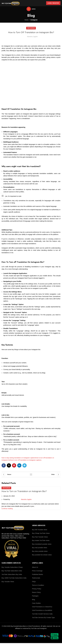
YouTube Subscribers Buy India (12, 574)
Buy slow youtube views (40, 551)
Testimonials (36, 578)
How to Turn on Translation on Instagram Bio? (24, 491)
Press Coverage (37, 571)
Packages (35, 596)
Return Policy (36, 592)
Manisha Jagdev (32, 37)
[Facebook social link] (4, 465)
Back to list (31, 474)
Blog (34, 600)
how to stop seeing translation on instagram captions (19, 458)
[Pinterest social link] (14, 465)
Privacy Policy (37, 589)
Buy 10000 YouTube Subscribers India (14, 578)
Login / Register (53, 3)
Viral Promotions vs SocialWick (42, 610)
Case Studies (36, 603)
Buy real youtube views (40, 548)
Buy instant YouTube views (41, 540)
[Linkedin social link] (19, 465)
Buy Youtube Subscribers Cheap (12, 567)
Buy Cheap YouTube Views (41, 533)
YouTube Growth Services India (42, 614)
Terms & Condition (38, 585)
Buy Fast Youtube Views (40, 537)
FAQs (34, 582)
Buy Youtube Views (8, 582)
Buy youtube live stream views (42, 555)
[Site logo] (11, 3)
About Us (35, 567)
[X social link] (9, 465)
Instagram (34, 20)
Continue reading (7, 509)
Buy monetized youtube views (42, 544)
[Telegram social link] (25, 465)
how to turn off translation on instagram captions (26, 460)
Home (26, 20)
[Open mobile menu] (31, 9)
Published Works (38, 574)
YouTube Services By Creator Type (43, 618)
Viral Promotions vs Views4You (42, 607)
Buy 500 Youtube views (40, 530)
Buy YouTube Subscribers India (12, 571)
